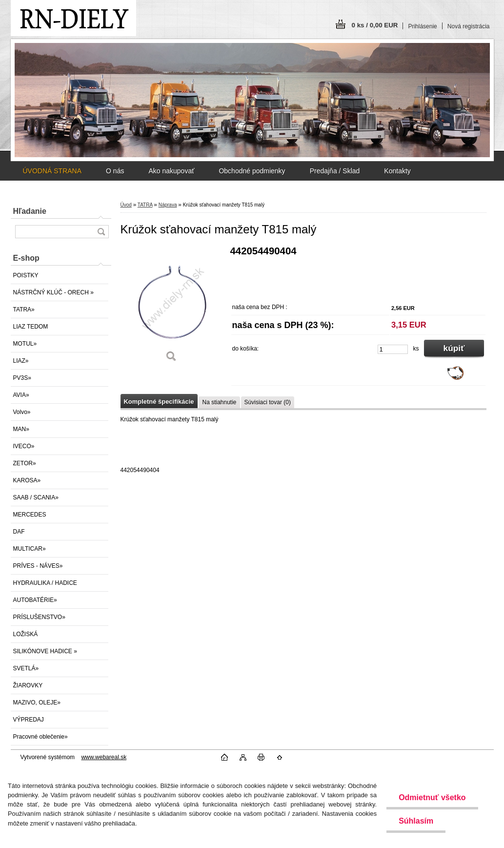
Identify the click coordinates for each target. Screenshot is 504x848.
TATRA (145, 205)
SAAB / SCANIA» (36, 497)
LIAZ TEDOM (31, 327)
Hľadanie (30, 211)
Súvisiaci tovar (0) (268, 402)
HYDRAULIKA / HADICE (45, 583)
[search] (101, 232)
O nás (115, 171)
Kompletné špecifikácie (159, 402)
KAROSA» (27, 480)
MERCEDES (30, 515)
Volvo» (22, 412)
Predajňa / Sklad (335, 171)
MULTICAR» (30, 549)
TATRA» (24, 310)
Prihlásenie (422, 26)
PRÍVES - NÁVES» (38, 566)
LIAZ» (21, 361)
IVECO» (24, 446)
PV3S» (22, 378)
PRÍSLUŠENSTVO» (39, 617)
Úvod (126, 205)
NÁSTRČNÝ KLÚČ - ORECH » (53, 292)
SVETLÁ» (26, 668)
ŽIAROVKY (28, 685)
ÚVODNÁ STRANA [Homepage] (52, 171)
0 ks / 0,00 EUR (375, 25)
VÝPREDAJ (29, 720)
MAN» (21, 429)
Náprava (168, 205)
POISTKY (26, 275)
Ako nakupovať (171, 171)
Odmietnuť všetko (432, 797)
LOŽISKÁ (26, 634)
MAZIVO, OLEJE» (37, 703)
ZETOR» (25, 463)
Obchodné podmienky (252, 171)
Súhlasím (416, 821)
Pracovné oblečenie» (40, 737)
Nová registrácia (469, 26)
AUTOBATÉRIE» (35, 600)
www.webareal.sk (104, 757)
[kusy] (393, 349)
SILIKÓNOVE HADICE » (45, 651)
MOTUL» (25, 344)
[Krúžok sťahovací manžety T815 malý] (172, 307)
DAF (19, 532)
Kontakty (397, 171)
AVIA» (21, 395)
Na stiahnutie (219, 402)
